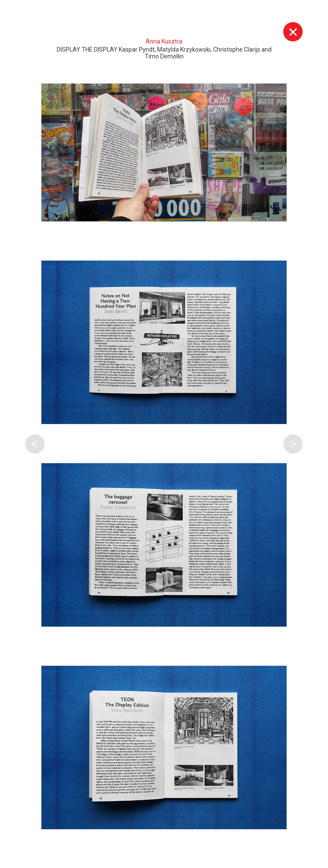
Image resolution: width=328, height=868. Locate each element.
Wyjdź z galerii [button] (293, 32)
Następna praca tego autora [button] (293, 444)
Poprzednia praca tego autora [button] (35, 444)
